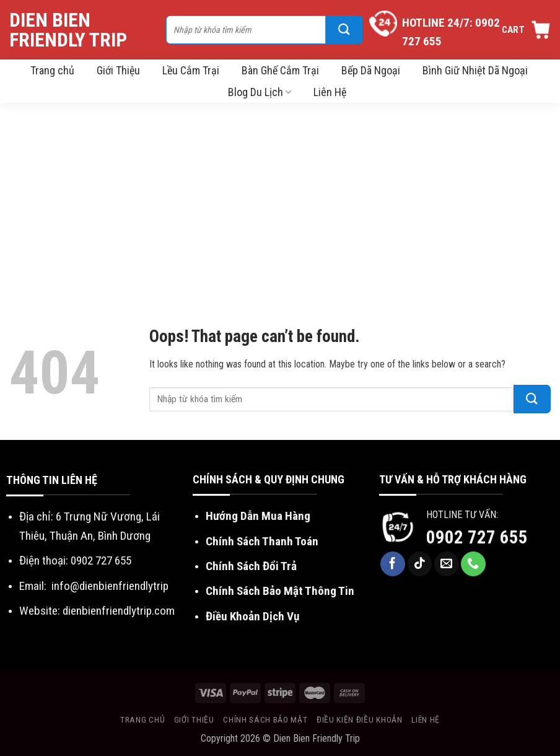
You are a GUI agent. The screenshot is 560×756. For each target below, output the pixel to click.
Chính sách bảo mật (265, 719)
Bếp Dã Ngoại (371, 70)
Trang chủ (52, 70)
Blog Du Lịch (260, 92)
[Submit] (344, 30)
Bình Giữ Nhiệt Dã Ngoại (475, 70)
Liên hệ (426, 719)
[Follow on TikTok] (420, 564)
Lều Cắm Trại (191, 70)
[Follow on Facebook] (393, 564)
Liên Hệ (330, 92)
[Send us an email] (447, 564)
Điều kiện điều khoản (360, 719)
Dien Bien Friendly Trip (68, 30)
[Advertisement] (280, 196)
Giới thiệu (194, 719)
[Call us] (473, 564)
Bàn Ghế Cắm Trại (280, 70)
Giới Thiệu (118, 70)
